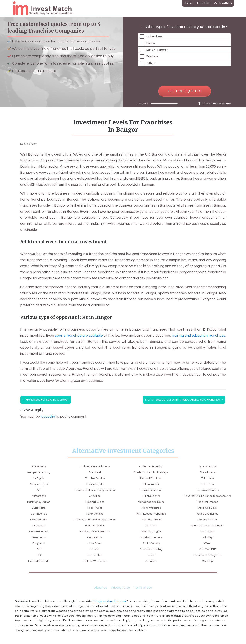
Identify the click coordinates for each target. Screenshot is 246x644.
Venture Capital (207, 514)
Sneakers (151, 555)
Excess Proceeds (39, 561)
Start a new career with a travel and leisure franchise (184, 400)
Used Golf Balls (207, 502)
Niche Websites (151, 502)
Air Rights (39, 478)
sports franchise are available (79, 336)
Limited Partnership (95, 567)
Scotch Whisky (151, 537)
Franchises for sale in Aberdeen (46, 400)
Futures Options (95, 525)
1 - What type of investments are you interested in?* (185, 23)
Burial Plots (39, 508)
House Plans (95, 537)
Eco (39, 549)
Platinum (151, 520)
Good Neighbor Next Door (95, 531)
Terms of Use (143, 594)
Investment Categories (207, 549)
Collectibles (156, 33)
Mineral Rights (151, 490)
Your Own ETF (207, 543)
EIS (39, 555)
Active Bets (39, 466)
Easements (39, 537)
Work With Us (223, 3)
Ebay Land (39, 543)
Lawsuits (95, 549)
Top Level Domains (207, 478)
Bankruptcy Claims (39, 502)
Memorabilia (151, 478)
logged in (48, 417)
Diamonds (39, 525)
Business (154, 53)
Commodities (39, 514)
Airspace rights (39, 484)
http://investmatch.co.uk (109, 607)
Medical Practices (151, 472)
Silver (151, 549)
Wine (207, 537)
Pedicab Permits (151, 514)
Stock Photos (151, 567)
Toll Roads (207, 472)
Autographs (39, 496)
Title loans (207, 466)
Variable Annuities (207, 508)
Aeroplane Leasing (39, 472)
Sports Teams (151, 561)
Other (152, 60)
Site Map (207, 555)
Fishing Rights (95, 478)
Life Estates (95, 555)
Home (188, 3)
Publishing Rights (151, 525)
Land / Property (158, 46)
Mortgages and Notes (151, 496)
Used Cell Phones (207, 496)
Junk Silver (95, 543)
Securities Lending (151, 543)
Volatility (207, 531)
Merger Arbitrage (151, 484)
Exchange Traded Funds (39, 567)
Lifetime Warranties (95, 561)
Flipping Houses (95, 496)
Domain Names (39, 531)
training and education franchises (198, 336)
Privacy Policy (121, 594)
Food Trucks (95, 502)
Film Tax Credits (95, 472)
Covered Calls (39, 520)
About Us (203, 3)
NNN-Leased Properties (151, 508)
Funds (152, 40)
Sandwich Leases (151, 531)
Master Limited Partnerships (151, 466)
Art (39, 490)
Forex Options (95, 508)
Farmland (95, 466)
